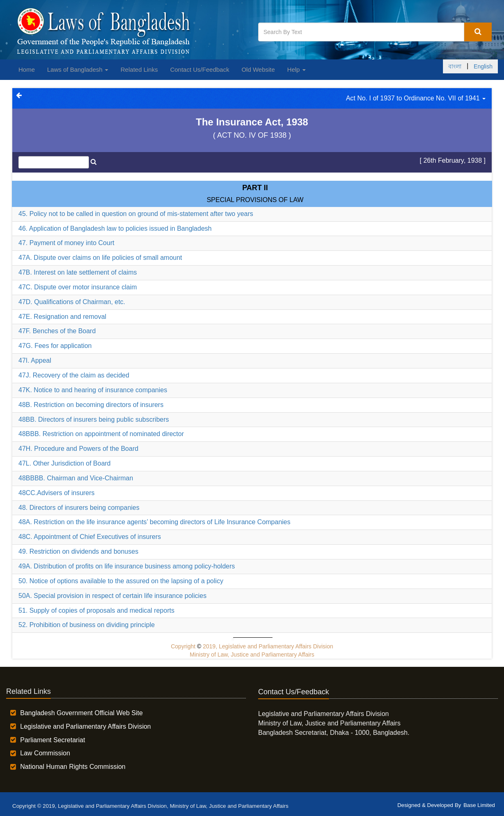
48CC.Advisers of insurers (57, 493)
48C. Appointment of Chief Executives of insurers (90, 537)
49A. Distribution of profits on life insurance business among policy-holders (127, 566)
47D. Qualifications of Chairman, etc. (72, 302)
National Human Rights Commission (73, 767)
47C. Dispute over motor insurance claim (78, 287)
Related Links (139, 69)
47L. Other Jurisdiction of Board (65, 463)
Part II (255, 188)
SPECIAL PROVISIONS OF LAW (255, 200)
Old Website (258, 69)
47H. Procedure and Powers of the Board (78, 449)
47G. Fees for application (55, 346)
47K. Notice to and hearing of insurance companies (93, 390)
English (483, 66)
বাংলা (455, 66)
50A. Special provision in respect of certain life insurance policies (112, 596)
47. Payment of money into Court (66, 243)
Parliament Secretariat (52, 740)
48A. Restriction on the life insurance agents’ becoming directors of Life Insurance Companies (154, 522)
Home (27, 69)
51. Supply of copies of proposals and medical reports (96, 610)
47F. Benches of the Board (57, 331)
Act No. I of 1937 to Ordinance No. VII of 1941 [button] (416, 98)
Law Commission (45, 753)
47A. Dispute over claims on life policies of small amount (100, 258)
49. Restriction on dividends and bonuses (78, 551)
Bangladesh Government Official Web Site (81, 713)
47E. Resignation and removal (62, 317)
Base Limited (479, 805)
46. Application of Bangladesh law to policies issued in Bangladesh (115, 228)
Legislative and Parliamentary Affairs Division (85, 726)
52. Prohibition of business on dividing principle (87, 625)
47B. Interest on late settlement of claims (78, 272)
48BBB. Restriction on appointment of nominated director (101, 434)
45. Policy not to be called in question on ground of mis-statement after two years (136, 214)
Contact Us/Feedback (200, 69)
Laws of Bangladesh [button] (78, 69)
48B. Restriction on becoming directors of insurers (91, 405)
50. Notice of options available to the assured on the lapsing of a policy (121, 581)
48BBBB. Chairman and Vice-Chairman (76, 478)
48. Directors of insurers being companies (79, 508)
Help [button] (296, 69)
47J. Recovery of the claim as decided (74, 375)
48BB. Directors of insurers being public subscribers (94, 419)
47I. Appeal (35, 360)
